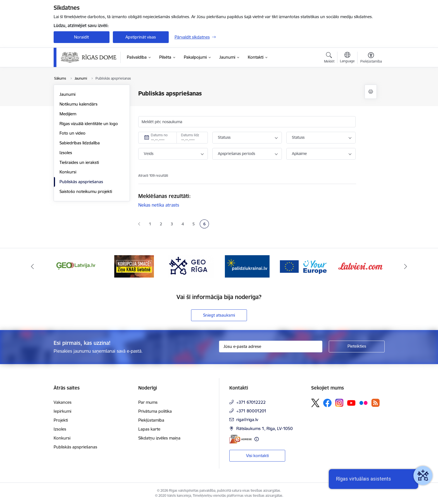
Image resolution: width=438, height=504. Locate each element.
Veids (149, 154)
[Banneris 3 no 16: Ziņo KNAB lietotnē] (134, 266)
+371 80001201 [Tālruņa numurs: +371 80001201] (251, 411)
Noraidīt (81, 37)
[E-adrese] (241, 439)
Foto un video (72, 133)
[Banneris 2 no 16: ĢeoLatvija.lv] (78, 266)
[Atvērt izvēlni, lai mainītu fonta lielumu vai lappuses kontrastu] (371, 58)
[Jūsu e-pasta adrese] (271, 347)
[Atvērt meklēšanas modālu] (329, 58)
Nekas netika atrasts (159, 205)
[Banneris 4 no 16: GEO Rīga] (191, 266)
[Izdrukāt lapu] (371, 92)
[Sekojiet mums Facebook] (327, 403)
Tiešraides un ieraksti (79, 162)
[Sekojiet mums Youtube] (351, 403)
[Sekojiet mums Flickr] (363, 403)
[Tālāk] (406, 266)
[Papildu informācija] (257, 439)
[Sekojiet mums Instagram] (339, 403)
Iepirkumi (62, 411)
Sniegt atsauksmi (219, 315)
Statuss (224, 137)
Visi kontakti (257, 456)
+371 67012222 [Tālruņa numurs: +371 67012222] (251, 402)
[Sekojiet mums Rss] (375, 403)
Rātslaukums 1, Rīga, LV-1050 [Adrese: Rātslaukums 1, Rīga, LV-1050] (265, 428)
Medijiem (68, 114)
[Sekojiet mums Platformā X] (315, 403)
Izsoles (66, 153)
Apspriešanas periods (236, 154)
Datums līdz (190, 135)
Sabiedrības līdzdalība (80, 143)
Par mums (148, 402)
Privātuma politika (155, 411)
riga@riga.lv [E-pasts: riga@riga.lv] (247, 420)
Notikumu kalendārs (78, 104)
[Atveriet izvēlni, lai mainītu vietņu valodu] (347, 58)
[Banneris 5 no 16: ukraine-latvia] (247, 266)
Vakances (63, 402)
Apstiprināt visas (141, 37)
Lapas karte (149, 429)
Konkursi (68, 172)
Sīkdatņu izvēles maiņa (159, 438)
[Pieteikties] (357, 347)
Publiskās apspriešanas (81, 182)
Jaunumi (67, 94)
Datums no (159, 135)
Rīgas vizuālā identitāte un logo (89, 124)
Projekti (61, 420)
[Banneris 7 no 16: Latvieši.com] (360, 266)
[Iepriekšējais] (32, 266)
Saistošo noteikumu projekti (86, 191)
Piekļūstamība (151, 420)
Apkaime (299, 154)
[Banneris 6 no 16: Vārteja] (304, 266)
